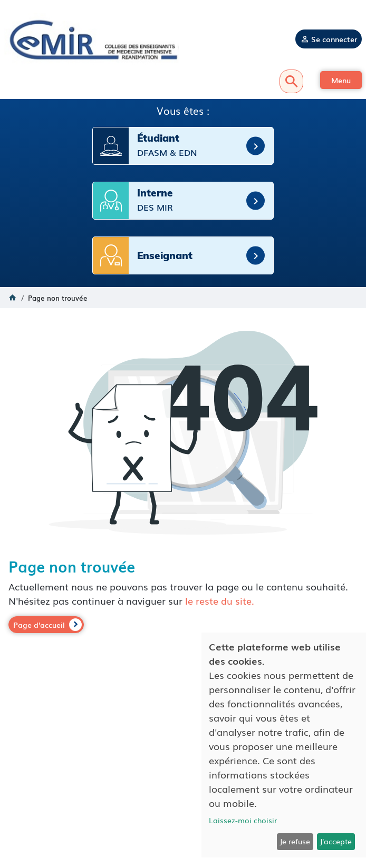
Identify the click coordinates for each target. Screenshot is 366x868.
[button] (341, 80)
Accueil (13, 298)
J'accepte (336, 841)
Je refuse (295, 841)
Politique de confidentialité (183, 799)
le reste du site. (220, 600)
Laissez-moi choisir (243, 820)
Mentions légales (183, 789)
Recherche (291, 81)
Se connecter (334, 39)
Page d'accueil (39, 625)
